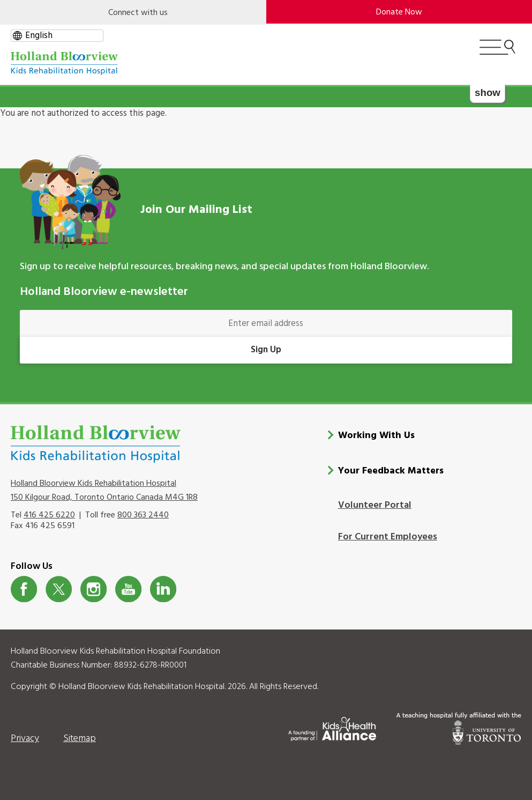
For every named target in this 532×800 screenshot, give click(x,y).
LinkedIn (163, 589)
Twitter (59, 589)
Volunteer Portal (375, 505)
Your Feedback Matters (391, 471)
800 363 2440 (143, 515)
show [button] (488, 92)
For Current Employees (388, 537)
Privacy (25, 739)
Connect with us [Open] (138, 13)
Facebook (24, 589)
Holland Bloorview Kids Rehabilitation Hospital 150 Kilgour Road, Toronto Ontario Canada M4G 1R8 (104, 491)
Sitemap (80, 739)
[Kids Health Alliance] (332, 727)
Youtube (128, 589)
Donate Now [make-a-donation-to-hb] (399, 12)
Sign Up (266, 350)
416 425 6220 (49, 515)
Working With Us (376, 436)
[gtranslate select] (57, 36)
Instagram (93, 589)
